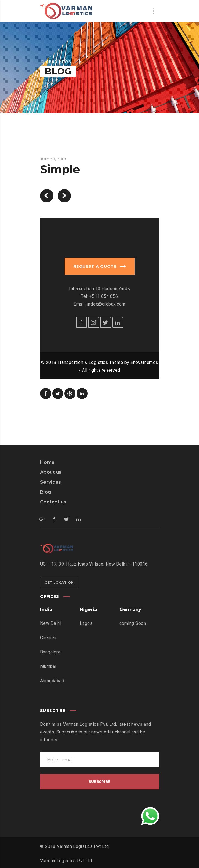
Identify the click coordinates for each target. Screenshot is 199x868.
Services (51, 482)
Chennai (48, 638)
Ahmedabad (52, 681)
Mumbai (48, 666)
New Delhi (51, 623)
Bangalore (51, 652)
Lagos (86, 623)
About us (51, 472)
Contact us (53, 502)
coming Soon (133, 623)
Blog (46, 492)
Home (47, 462)
